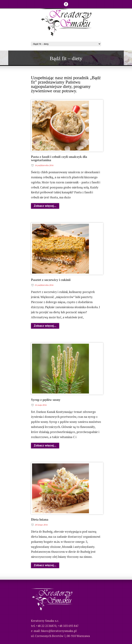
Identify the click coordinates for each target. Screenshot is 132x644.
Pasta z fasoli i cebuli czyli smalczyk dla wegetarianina (59, 158)
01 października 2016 (44, 285)
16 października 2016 (44, 165)
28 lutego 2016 (41, 525)
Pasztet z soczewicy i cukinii (51, 280)
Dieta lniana (40, 519)
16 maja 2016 (41, 405)
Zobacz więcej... (45, 206)
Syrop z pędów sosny (46, 400)
